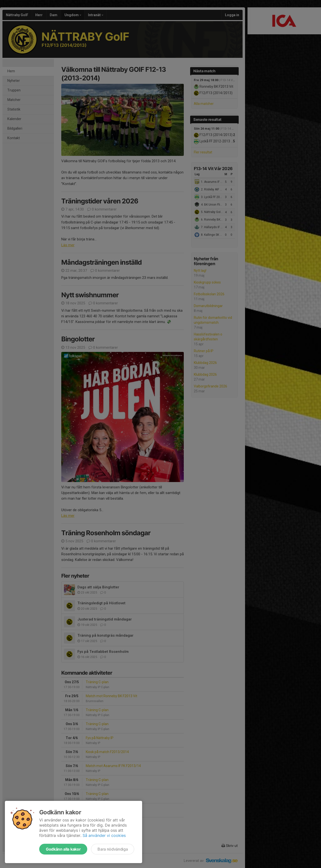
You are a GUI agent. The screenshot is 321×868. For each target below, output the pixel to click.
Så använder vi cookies (104, 835)
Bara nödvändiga (113, 849)
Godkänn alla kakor (63, 849)
